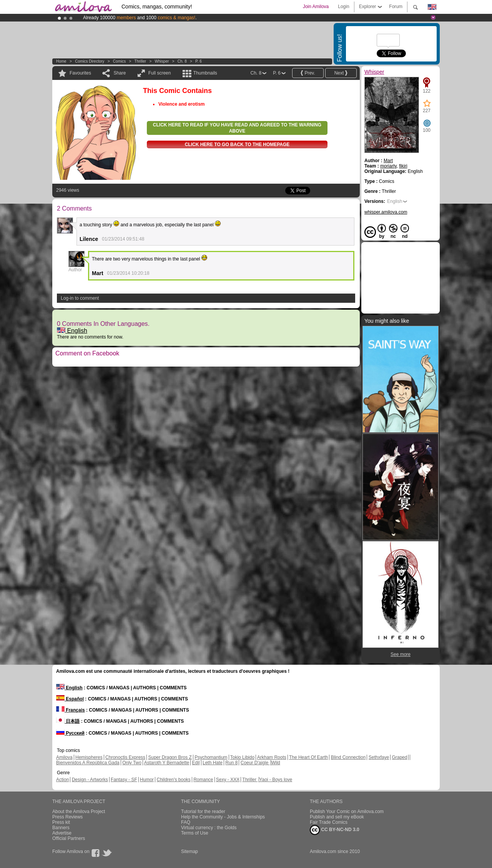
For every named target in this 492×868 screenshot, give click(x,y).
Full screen (160, 73)
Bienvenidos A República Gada (88, 763)
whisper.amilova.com (386, 212)
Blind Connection (348, 757)
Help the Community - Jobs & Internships (223, 817)
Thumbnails (205, 73)
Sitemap (189, 851)
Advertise (62, 833)
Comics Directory (90, 61)
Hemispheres (89, 757)
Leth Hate (213, 763)
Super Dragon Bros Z (170, 757)
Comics (119, 61)
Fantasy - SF (124, 780)
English (72, 331)
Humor (147, 780)
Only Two (132, 763)
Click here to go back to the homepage (237, 144)
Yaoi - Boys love (276, 780)
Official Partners (69, 838)
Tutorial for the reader (203, 812)
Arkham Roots (272, 757)
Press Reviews (67, 817)
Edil (196, 763)
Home (61, 61)
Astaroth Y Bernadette (167, 763)
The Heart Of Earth (308, 757)
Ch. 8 (182, 61)
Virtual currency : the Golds (209, 828)
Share (120, 73)
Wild (275, 763)
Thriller (141, 61)
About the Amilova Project (79, 812)
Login (343, 7)
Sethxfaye (379, 757)
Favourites (80, 73)
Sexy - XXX (228, 780)
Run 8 (231, 763)
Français (71, 710)
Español (70, 699)
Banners (61, 828)
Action (62, 780)
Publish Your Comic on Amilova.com (347, 812)
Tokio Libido (242, 757)
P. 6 (199, 61)
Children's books (173, 780)
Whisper (162, 61)
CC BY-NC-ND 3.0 (335, 830)
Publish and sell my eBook (337, 817)
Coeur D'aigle (255, 763)
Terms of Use (195, 833)
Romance (203, 780)
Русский (70, 733)
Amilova (64, 757)
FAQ (186, 822)
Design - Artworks (90, 780)
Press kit (61, 822)
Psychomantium (211, 757)
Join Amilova (316, 7)
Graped (399, 757)
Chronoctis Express (125, 757)
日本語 (68, 721)
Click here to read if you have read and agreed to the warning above (237, 128)
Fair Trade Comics (329, 822)
